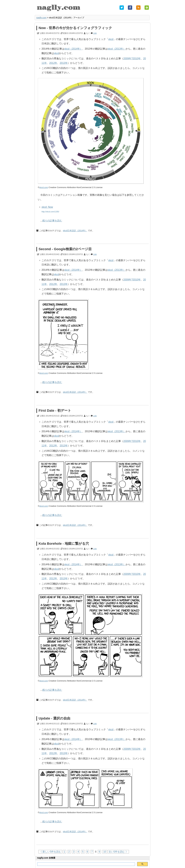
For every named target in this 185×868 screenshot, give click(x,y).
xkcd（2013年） (117, 49)
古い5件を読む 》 (118, 852)
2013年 (64, 63)
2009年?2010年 (132, 58)
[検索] (86, 864)
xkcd (111, 39)
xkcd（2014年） (73, 49)
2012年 (53, 63)
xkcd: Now (47, 207)
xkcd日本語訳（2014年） (75, 231)
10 (105, 852)
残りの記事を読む (52, 221)
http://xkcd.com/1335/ (50, 212)
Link (95, 33)
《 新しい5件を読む (50, 852)
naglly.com (41, 18)
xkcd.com (44, 187)
